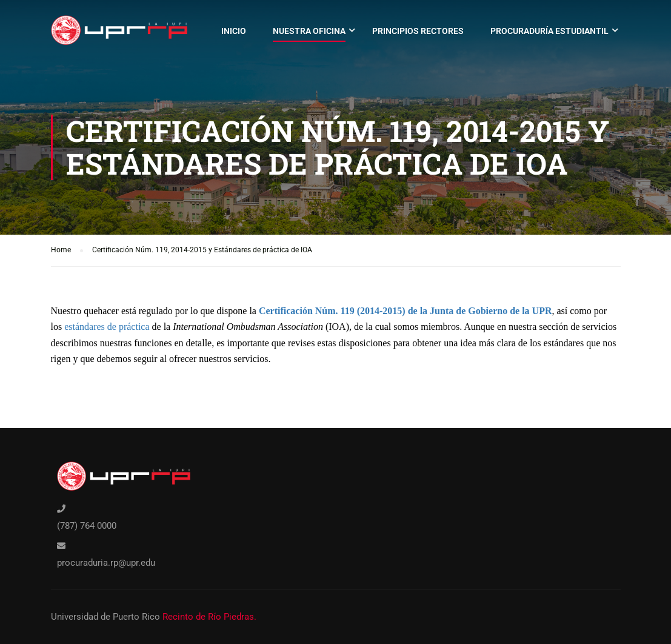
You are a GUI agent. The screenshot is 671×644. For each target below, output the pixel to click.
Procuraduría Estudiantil (549, 31)
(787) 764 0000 (87, 526)
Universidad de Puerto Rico (105, 617)
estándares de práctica (107, 327)
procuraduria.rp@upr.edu (106, 563)
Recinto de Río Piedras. (209, 617)
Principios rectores (418, 31)
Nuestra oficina (309, 31)
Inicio (234, 31)
